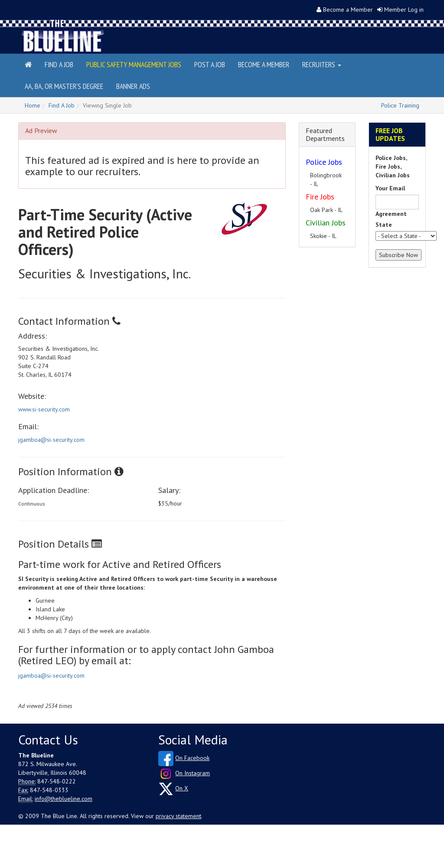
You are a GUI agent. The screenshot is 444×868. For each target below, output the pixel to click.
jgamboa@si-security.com (51, 440)
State (384, 225)
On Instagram (193, 773)
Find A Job (62, 105)
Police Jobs (324, 162)
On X (182, 788)
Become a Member (348, 10)
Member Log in (404, 10)
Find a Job (59, 64)
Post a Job (210, 64)
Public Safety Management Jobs (134, 64)
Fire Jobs (320, 197)
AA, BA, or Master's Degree (64, 86)
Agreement (391, 214)
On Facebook (192, 758)
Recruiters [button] (322, 64)
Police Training (400, 105)
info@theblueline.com (64, 799)
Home (33, 105)
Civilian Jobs (326, 223)
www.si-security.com (44, 409)
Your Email (390, 188)
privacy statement (178, 816)
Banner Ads (133, 86)
